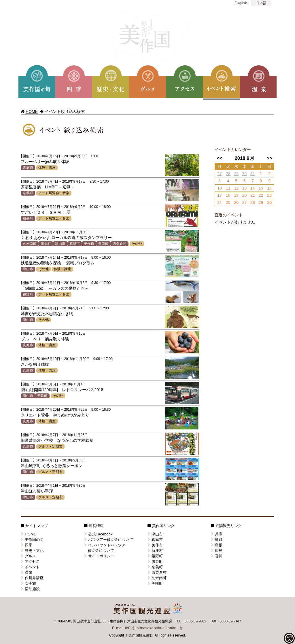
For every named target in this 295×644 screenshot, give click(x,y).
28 (228, 174)
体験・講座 (47, 168)
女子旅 (28, 583)
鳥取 (217, 540)
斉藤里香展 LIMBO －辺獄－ (48, 187)
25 (228, 202)
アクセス (30, 561)
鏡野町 (28, 294)
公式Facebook (98, 534)
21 (253, 195)
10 (220, 188)
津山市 (60, 244)
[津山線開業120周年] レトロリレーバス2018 (62, 390)
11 (228, 188)
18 (228, 195)
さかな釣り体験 (35, 364)
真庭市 (28, 168)
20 (245, 195)
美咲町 (103, 244)
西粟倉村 (120, 244)
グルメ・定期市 (50, 446)
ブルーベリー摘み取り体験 (45, 162)
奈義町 (28, 193)
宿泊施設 (30, 589)
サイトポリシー (99, 556)
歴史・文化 (32, 551)
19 (236, 195)
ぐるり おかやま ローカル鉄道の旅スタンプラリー (66, 238)
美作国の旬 (32, 540)
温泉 (27, 572)
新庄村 (155, 551)
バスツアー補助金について (109, 540)
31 (253, 174)
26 (236, 202)
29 (236, 174)
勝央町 (28, 218)
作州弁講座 (32, 578)
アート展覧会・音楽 (54, 193)
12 (236, 188)
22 (261, 195)
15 (261, 188)
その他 (137, 244)
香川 (217, 556)
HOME (32, 111)
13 (245, 188)
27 (220, 174)
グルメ (28, 556)
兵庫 (217, 534)
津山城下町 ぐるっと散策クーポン (52, 466)
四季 (27, 545)
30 (245, 174)
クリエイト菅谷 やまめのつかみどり (55, 415)
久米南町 (30, 244)
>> (270, 158)
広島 (217, 551)
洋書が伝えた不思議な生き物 (47, 314)
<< (220, 158)
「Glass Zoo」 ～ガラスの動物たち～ (55, 288)
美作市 (89, 244)
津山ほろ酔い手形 (37, 491)
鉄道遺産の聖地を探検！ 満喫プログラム (58, 263)
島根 (217, 545)
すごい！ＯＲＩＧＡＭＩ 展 (46, 212)
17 (220, 195)
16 (269, 188)
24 (220, 202)
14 (253, 188)
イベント (30, 567)
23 (269, 195)
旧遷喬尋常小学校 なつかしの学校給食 (57, 440)
